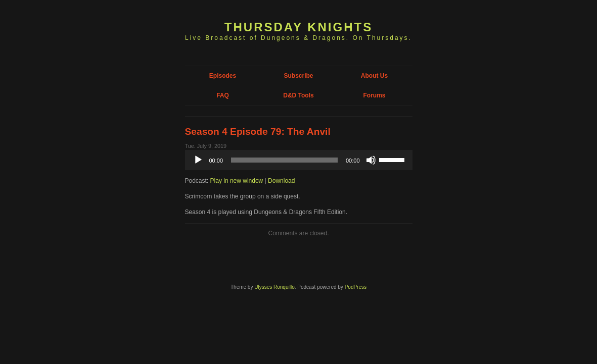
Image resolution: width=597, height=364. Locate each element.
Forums (374, 95)
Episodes (223, 76)
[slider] (284, 160)
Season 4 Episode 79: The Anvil (258, 132)
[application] (299, 160)
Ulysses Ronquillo (274, 287)
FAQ (223, 95)
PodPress (356, 287)
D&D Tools (298, 95)
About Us (374, 76)
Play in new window (237, 181)
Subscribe (298, 76)
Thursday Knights (298, 27)
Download (281, 181)
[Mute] (371, 160)
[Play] (198, 160)
